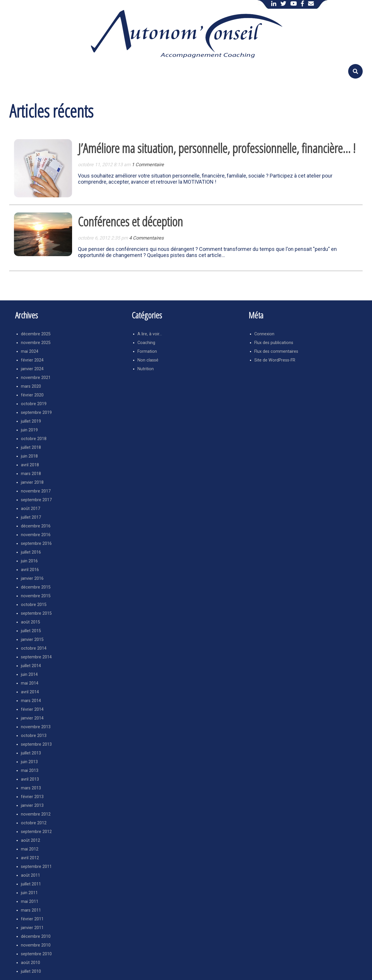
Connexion (264, 334)
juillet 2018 (31, 448)
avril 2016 (30, 570)
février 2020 (32, 395)
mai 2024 (30, 351)
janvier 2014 (32, 718)
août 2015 (31, 622)
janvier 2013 (32, 806)
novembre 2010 (36, 945)
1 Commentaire (148, 165)
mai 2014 (30, 683)
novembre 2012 (36, 814)
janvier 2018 (32, 482)
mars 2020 (31, 386)
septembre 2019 (36, 413)
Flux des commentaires (276, 351)
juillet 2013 (31, 753)
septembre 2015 (36, 613)
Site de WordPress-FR (275, 360)
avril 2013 (30, 779)
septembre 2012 (36, 832)
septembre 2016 (36, 544)
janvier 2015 (32, 640)
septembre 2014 (36, 657)
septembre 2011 (36, 867)
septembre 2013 (36, 744)
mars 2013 (31, 788)
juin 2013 (29, 762)
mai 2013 (30, 771)
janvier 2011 (32, 928)
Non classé (148, 360)
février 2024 (32, 360)
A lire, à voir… (150, 334)
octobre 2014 (34, 648)
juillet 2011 (31, 884)
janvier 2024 (32, 369)
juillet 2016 (31, 552)
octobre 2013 (34, 736)
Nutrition (146, 369)
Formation (147, 351)
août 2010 (31, 963)
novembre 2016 (36, 535)
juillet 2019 (31, 421)
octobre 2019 (34, 404)
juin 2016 (29, 561)
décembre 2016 (36, 526)
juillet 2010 (31, 971)
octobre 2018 (34, 439)
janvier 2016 (32, 578)
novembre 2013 (36, 727)
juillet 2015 (31, 631)
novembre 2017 (36, 491)
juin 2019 (29, 430)
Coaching (146, 343)
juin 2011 (29, 893)
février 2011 (32, 919)
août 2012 (31, 840)
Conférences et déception (130, 221)
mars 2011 (31, 910)
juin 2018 (29, 456)
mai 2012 (30, 849)
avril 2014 (30, 692)
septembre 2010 (36, 954)
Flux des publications (274, 343)
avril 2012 (30, 858)
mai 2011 (30, 902)
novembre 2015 (36, 596)
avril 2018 (30, 465)
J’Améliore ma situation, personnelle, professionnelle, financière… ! (217, 148)
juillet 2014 (31, 666)
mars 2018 (31, 474)
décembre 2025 (36, 334)
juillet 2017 (31, 517)
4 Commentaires (146, 238)
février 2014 (32, 709)
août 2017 (31, 509)
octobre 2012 (34, 823)
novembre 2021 (36, 378)
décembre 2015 (36, 587)
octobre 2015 (34, 605)
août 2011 (31, 875)
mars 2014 (31, 701)
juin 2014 (29, 675)
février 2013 (32, 797)
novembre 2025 (36, 343)
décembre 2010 (36, 936)
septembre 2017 (36, 500)
